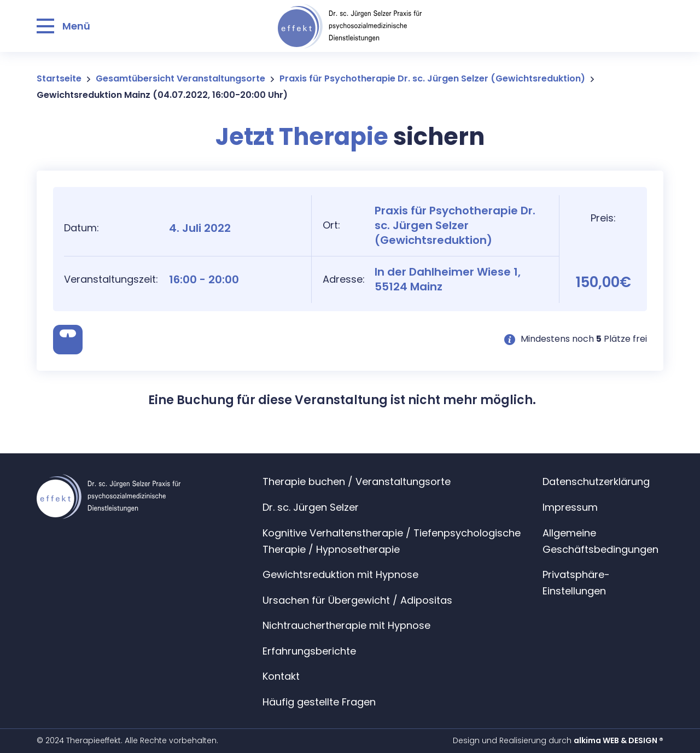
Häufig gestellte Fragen (319, 702)
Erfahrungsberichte (309, 651)
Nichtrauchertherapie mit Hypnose (346, 625)
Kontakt (281, 676)
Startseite (59, 78)
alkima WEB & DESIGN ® (619, 740)
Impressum (570, 507)
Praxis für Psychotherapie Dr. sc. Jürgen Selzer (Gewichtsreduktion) (432, 78)
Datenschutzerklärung (596, 481)
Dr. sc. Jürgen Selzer (311, 507)
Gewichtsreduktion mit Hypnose (340, 574)
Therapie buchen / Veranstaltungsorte (357, 481)
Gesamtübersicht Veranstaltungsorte (180, 78)
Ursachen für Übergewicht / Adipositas (357, 600)
